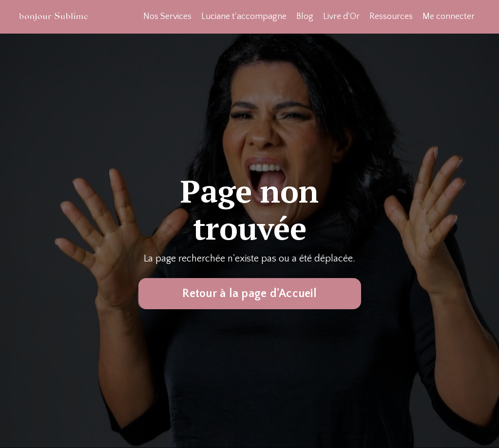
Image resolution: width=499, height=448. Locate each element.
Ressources (391, 17)
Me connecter (449, 17)
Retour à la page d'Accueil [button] (249, 294)
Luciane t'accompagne (244, 17)
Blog (305, 17)
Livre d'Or (341, 17)
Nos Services (167, 17)
